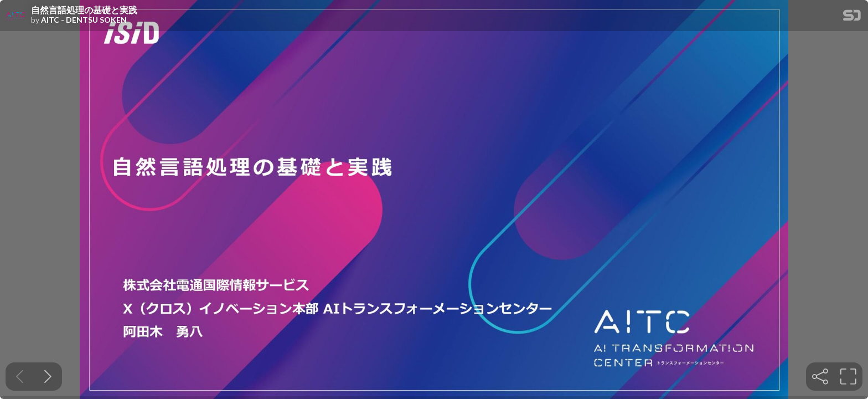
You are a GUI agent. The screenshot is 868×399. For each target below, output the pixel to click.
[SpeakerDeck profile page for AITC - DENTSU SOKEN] (15, 16)
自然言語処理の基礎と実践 (84, 10)
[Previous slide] (20, 377)
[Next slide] (48, 377)
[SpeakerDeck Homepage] (852, 17)
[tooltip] (820, 377)
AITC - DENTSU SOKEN (84, 20)
